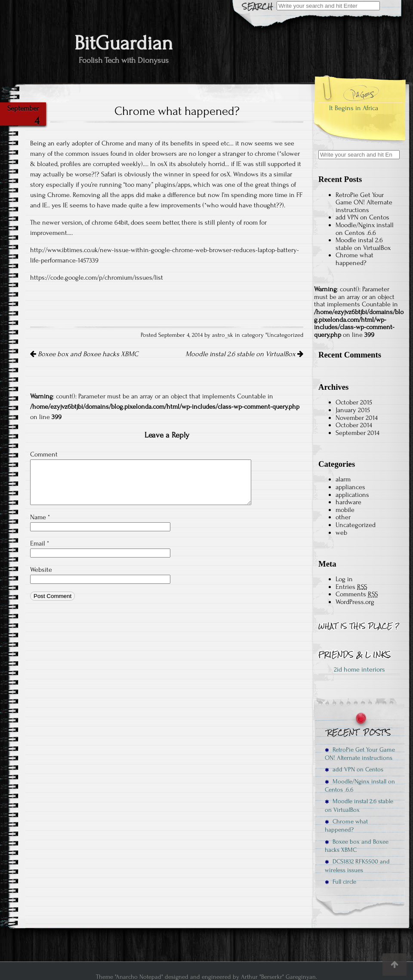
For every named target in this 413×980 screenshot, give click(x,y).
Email (40, 543)
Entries (351, 587)
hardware (348, 502)
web (341, 533)
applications (352, 495)
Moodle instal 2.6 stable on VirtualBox (244, 354)
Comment (44, 454)
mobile (345, 510)
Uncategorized (285, 335)
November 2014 (357, 418)
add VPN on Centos (362, 217)
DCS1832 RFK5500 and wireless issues (357, 866)
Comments (357, 594)
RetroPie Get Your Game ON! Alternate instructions (364, 202)
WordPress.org (355, 602)
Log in (344, 579)
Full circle (341, 882)
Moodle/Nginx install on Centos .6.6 (365, 229)
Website (41, 570)
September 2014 (358, 433)
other (343, 517)
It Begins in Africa (354, 108)
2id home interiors (359, 669)
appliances (350, 487)
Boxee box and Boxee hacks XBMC (84, 354)
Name (40, 517)
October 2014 (354, 425)
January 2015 (353, 410)
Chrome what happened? (354, 259)
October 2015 (354, 402)
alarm (343, 479)
